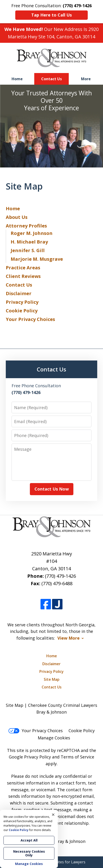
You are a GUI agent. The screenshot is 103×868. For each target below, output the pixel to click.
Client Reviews (23, 276)
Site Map (52, 679)
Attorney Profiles (26, 226)
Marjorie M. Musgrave (37, 259)
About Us (17, 217)
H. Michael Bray (29, 242)
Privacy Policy (22, 302)
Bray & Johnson (70, 841)
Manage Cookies (54, 738)
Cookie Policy (22, 311)
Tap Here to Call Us (51, 15)
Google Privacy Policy (30, 757)
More (86, 79)
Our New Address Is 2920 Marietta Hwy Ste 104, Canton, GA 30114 (51, 33)
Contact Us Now (52, 489)
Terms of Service (77, 757)
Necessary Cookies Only (29, 853)
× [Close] (53, 815)
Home (17, 79)
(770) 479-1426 (60, 576)
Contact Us (51, 79)
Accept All (29, 840)
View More (69, 638)
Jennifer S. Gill (28, 250)
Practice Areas (23, 268)
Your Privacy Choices (30, 319)
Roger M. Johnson (32, 233)
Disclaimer (19, 293)
